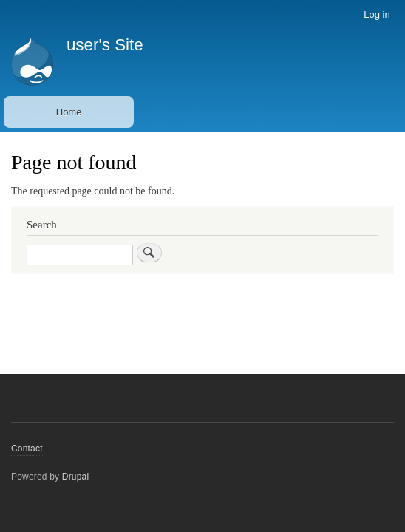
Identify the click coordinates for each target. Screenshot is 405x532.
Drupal (76, 477)
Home (69, 112)
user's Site (105, 45)
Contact (27, 449)
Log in (377, 14)
